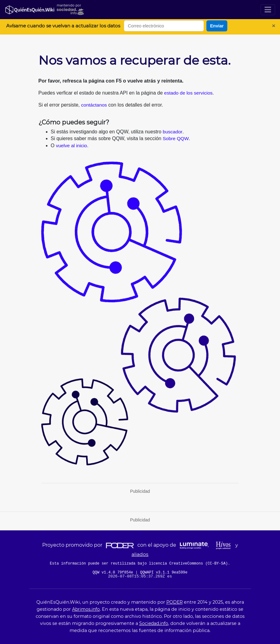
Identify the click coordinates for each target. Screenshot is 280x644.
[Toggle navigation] (268, 10)
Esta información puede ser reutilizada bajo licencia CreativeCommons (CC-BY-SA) (139, 564)
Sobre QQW (176, 138)
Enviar (217, 26)
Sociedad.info (154, 623)
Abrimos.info (86, 609)
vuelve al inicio (72, 146)
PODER (174, 602)
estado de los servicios (189, 93)
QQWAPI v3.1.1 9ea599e (165, 573)
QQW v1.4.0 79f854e (113, 573)
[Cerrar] (274, 26)
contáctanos (94, 105)
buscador (173, 132)
